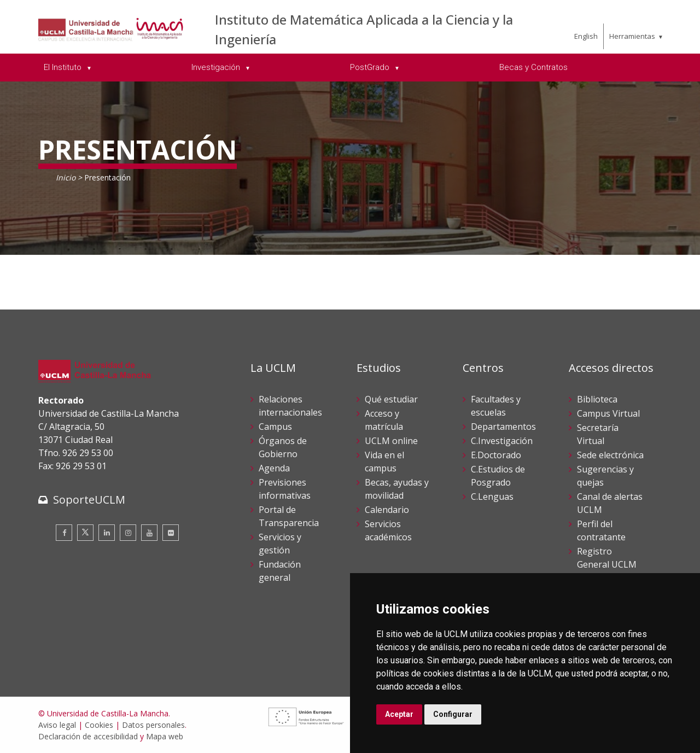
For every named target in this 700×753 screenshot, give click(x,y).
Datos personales (153, 725)
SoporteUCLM (89, 500)
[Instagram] (128, 533)
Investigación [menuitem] (217, 67)
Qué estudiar (391, 399)
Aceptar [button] (399, 714)
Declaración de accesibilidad (88, 736)
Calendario (387, 510)
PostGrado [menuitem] (371, 67)
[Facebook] (64, 533)
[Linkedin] (107, 533)
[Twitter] (85, 533)
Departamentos (503, 427)
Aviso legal (57, 725)
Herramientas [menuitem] (632, 36)
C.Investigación (502, 441)
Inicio (66, 177)
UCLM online (391, 441)
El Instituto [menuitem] (64, 67)
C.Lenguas (492, 497)
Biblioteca (597, 399)
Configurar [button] (453, 714)
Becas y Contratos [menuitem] (533, 67)
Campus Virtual (608, 413)
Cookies (99, 725)
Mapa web (165, 736)
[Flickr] (171, 533)
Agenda (274, 468)
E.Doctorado (496, 455)
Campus (275, 427)
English (586, 36)
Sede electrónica (610, 455)
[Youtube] (149, 533)
